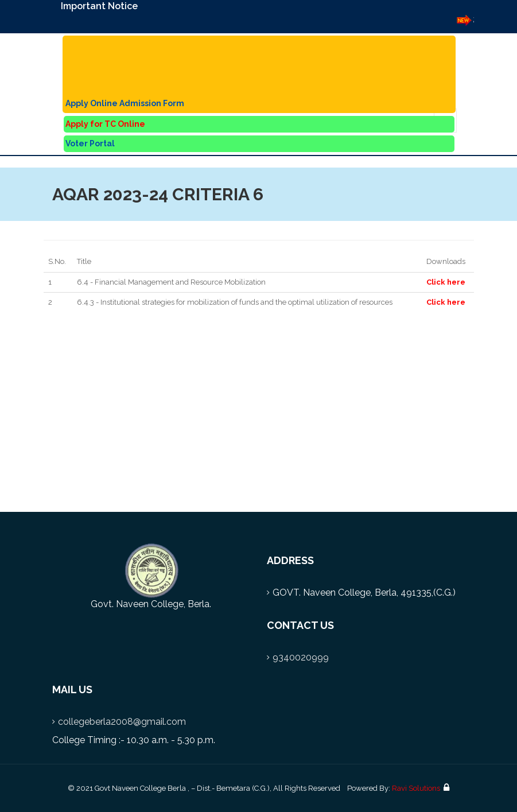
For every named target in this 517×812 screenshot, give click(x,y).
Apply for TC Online (105, 124)
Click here (446, 282)
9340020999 (301, 657)
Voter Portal (90, 143)
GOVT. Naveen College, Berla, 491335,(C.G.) (364, 593)
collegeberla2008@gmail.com (122, 722)
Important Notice (99, 6)
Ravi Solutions (416, 788)
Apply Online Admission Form (125, 103)
